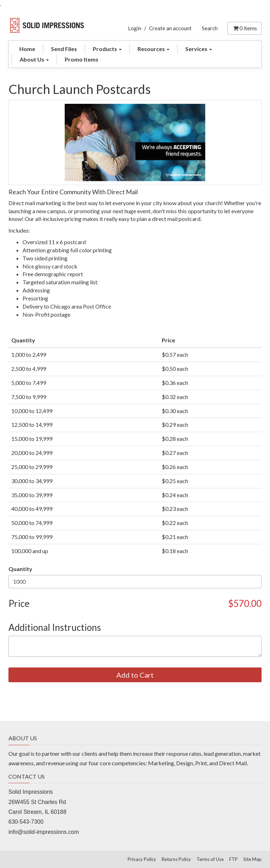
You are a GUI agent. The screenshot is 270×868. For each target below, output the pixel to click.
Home (27, 49)
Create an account (170, 28)
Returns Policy (176, 859)
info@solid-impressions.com (44, 832)
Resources (153, 49)
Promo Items (82, 59)
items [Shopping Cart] (245, 28)
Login (135, 28)
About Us (34, 59)
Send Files (64, 49)
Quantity (20, 569)
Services (199, 49)
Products (107, 49)
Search (210, 28)
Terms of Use (210, 859)
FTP (233, 859)
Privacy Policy (142, 859)
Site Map (252, 859)
